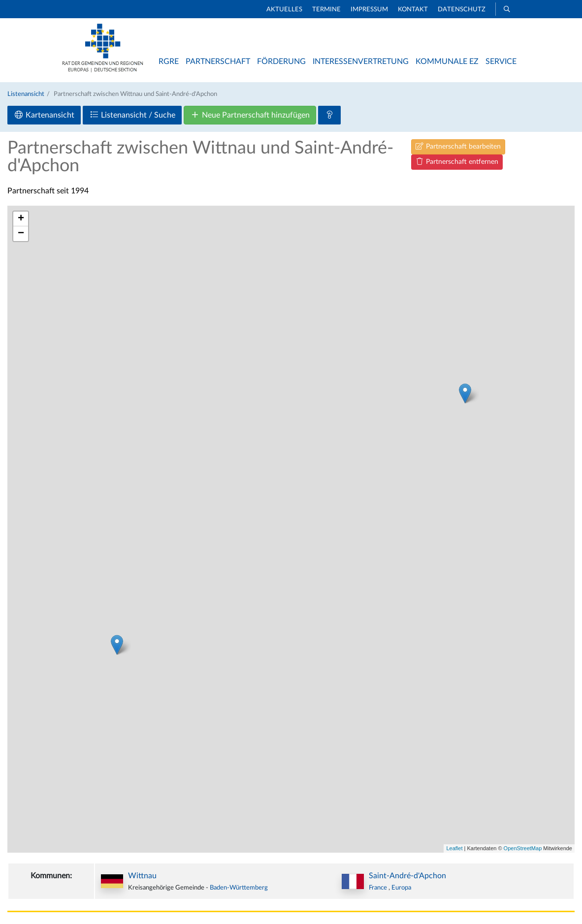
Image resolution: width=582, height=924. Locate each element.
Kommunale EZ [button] (447, 62)
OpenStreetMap (523, 848)
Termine (326, 10)
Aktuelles (284, 10)
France (379, 888)
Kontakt (413, 10)
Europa (401, 888)
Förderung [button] (281, 62)
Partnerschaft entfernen (457, 162)
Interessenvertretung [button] (361, 62)
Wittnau (142, 876)
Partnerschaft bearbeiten (458, 146)
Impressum (369, 10)
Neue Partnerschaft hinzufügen (250, 115)
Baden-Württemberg (239, 888)
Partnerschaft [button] (218, 62)
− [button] (21, 234)
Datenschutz (462, 10)
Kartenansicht (44, 115)
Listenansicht (26, 94)
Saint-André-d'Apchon (407, 876)
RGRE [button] (169, 62)
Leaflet (454, 848)
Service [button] (501, 62)
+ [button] (21, 219)
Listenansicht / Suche (132, 115)
